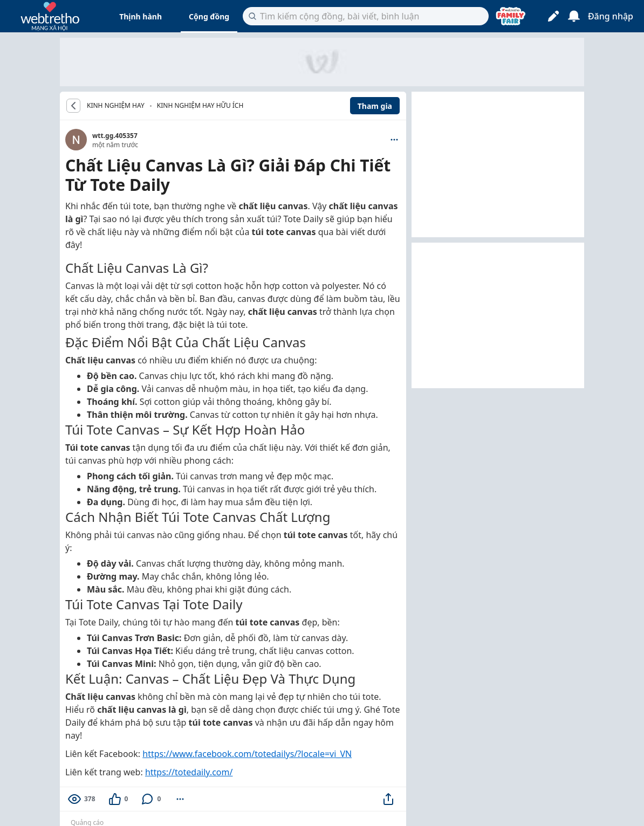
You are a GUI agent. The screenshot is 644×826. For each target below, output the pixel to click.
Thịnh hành (141, 16)
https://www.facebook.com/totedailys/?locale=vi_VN (247, 754)
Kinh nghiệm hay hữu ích (200, 105)
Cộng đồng (209, 16)
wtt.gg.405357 (115, 136)
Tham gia (375, 106)
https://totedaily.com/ (189, 772)
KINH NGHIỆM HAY (116, 106)
